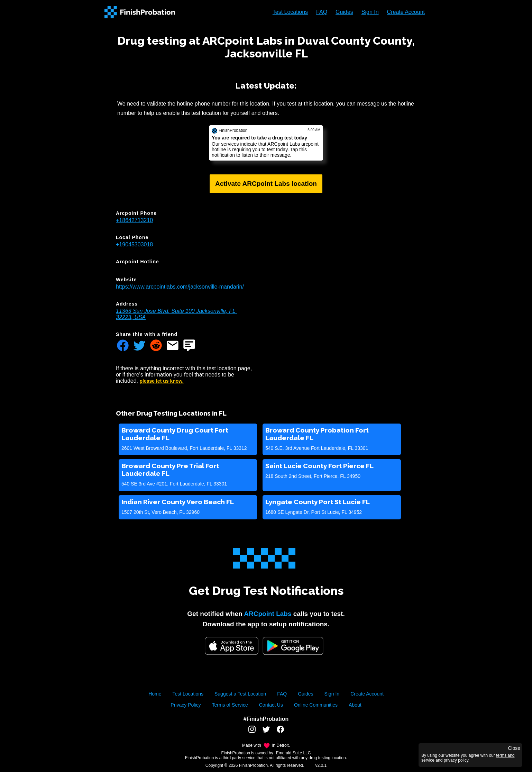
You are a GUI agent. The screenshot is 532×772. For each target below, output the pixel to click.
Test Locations (290, 12)
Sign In (370, 12)
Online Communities (316, 705)
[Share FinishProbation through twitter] (139, 346)
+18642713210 (134, 220)
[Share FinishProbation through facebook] (123, 346)
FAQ (322, 12)
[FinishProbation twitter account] (266, 732)
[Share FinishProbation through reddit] (156, 346)
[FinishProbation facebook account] (280, 732)
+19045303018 (134, 244)
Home (155, 694)
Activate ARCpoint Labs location (266, 184)
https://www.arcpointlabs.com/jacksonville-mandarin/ (180, 287)
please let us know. (162, 381)
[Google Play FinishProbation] (293, 647)
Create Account (406, 12)
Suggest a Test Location (240, 694)
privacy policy (456, 760)
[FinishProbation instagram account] (252, 732)
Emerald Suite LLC (293, 753)
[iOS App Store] (232, 646)
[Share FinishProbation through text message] (189, 346)
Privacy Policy (186, 705)
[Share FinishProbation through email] (173, 346)
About (355, 705)
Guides (344, 12)
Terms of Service (230, 705)
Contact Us (271, 705)
